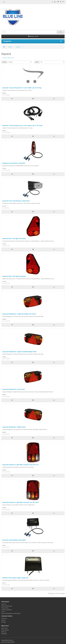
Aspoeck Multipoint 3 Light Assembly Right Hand (19, 352)
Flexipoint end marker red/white (14, 163)
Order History (5, 630)
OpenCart (11, 640)
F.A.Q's (3, 612)
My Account (4, 628)
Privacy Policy (5, 608)
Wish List (4, 632)
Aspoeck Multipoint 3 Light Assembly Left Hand (19, 314)
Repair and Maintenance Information (11, 613)
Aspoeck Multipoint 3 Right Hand (14, 427)
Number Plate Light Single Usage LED (15, 578)
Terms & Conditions (7, 610)
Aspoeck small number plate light (14, 540)
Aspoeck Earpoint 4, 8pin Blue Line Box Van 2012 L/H (20, 465)
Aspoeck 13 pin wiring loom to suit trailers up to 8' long (22, 88)
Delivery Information (7, 606)
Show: (37, 62)
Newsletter (4, 634)
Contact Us (4, 618)
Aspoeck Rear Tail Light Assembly (14, 238)
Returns (3, 620)
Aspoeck (18, 47)
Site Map (4, 622)
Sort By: (4, 62)
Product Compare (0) (8, 58)
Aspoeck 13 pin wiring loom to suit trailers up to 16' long (22, 125)
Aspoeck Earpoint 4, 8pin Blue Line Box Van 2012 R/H (21, 502)
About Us (4, 604)
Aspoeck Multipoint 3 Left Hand (14, 389)
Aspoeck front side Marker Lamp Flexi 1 (16, 201)
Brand (10, 47)
